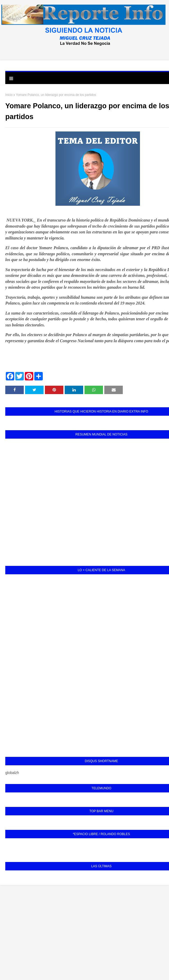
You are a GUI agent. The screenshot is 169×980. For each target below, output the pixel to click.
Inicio (9, 95)
